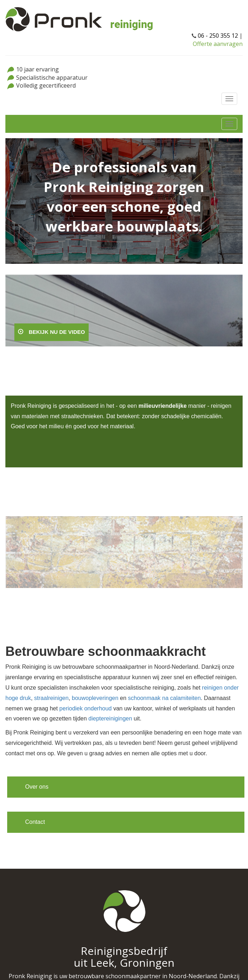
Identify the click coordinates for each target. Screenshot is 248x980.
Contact (35, 822)
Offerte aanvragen (218, 44)
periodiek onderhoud (85, 708)
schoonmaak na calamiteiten (165, 698)
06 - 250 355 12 (218, 36)
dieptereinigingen (110, 718)
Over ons (37, 787)
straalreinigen (51, 698)
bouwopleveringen (95, 698)
